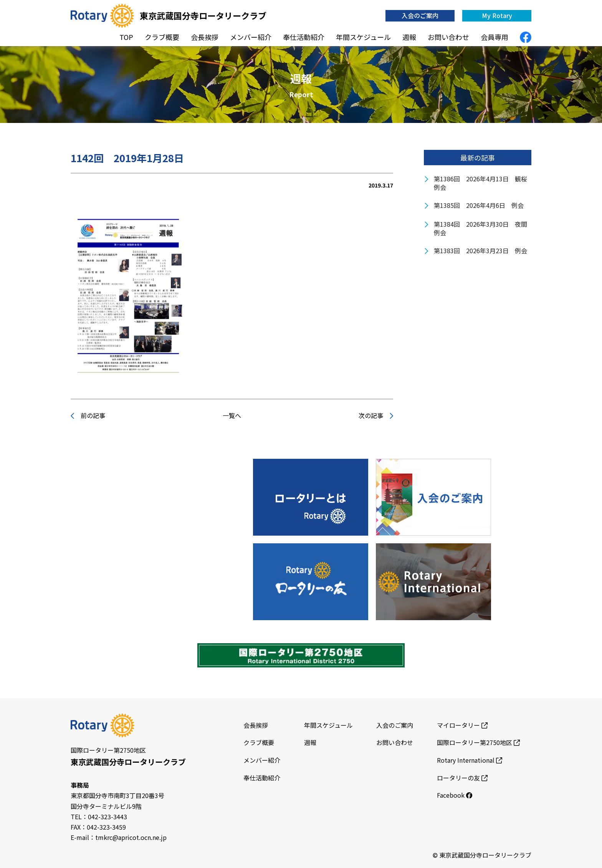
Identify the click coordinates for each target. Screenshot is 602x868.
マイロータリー (462, 725)
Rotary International (470, 760)
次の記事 (376, 415)
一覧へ (232, 415)
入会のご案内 (420, 15)
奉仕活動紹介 (304, 37)
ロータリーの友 (462, 778)
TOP (126, 37)
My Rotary (497, 15)
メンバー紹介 (251, 37)
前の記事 (88, 415)
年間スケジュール (363, 37)
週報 (409, 37)
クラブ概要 (162, 37)
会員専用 (495, 37)
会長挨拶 (205, 37)
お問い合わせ (448, 37)
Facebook (455, 795)
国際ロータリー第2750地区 (478, 742)
